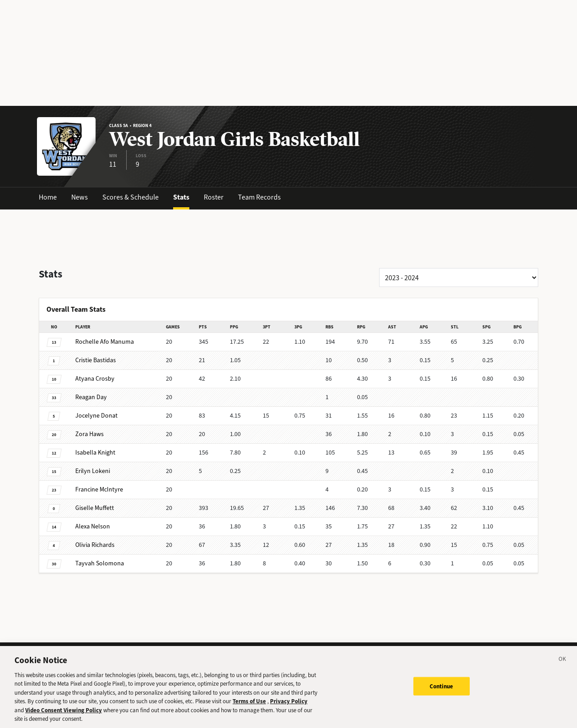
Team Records (259, 197)
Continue (442, 693)
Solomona (100, 563)
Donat (96, 416)
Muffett (95, 508)
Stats (181, 197)
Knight (95, 453)
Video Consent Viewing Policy (64, 717)
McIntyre (99, 489)
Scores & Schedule (131, 197)
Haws (89, 434)
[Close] (563, 667)
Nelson (93, 526)
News (80, 197)
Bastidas (96, 360)
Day (91, 397)
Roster (214, 197)
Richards (95, 545)
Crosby (95, 379)
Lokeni (93, 471)
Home (48, 197)
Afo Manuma (105, 342)
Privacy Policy (289, 708)
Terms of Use (249, 708)
